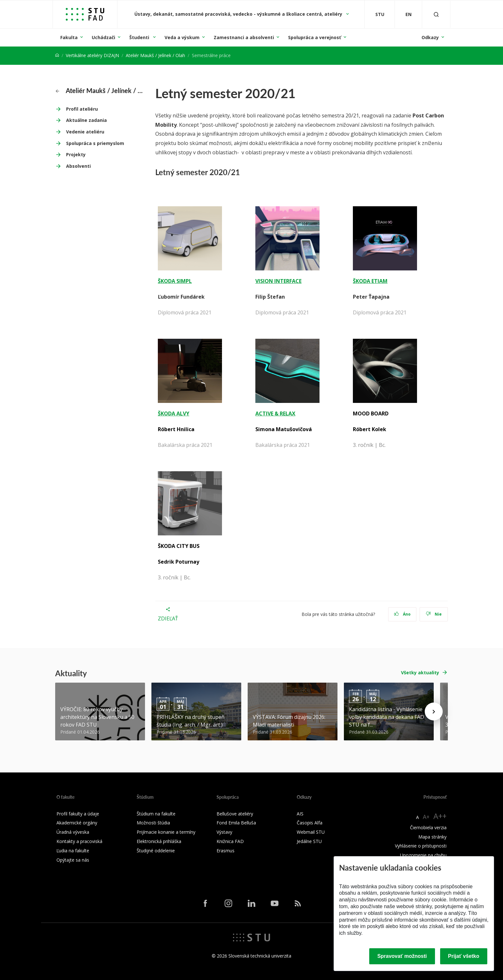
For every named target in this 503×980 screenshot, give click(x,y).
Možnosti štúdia (153, 823)
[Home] (57, 55)
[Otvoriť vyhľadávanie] (436, 14)
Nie (434, 614)
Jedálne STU (309, 841)
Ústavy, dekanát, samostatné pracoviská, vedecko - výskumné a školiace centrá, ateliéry (239, 14)
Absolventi (78, 166)
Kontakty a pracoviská (79, 841)
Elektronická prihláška (159, 841)
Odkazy (430, 37)
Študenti (140, 37)
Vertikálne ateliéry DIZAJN (92, 55)
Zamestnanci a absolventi (244, 37)
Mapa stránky (432, 837)
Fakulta (69, 37)
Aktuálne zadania (86, 120)
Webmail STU (311, 832)
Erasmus (226, 851)
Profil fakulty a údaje (78, 814)
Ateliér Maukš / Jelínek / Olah (155, 55)
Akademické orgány (77, 823)
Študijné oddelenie (156, 851)
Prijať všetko (464, 956)
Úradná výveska (73, 832)
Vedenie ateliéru (85, 132)
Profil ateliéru (82, 109)
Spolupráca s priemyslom (95, 143)
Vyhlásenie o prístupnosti (421, 846)
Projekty (76, 154)
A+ (426, 817)
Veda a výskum (182, 37)
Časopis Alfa (310, 823)
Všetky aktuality (420, 673)
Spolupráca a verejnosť (315, 37)
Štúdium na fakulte (156, 814)
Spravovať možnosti (402, 956)
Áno (402, 614)
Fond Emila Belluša (236, 823)
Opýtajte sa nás (73, 860)
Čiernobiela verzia (428, 827)
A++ (440, 816)
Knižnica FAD (230, 841)
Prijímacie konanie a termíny (166, 832)
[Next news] (434, 712)
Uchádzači (103, 37)
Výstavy (224, 832)
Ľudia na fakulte (73, 851)
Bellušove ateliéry (235, 814)
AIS (300, 814)
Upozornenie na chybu (423, 855)
